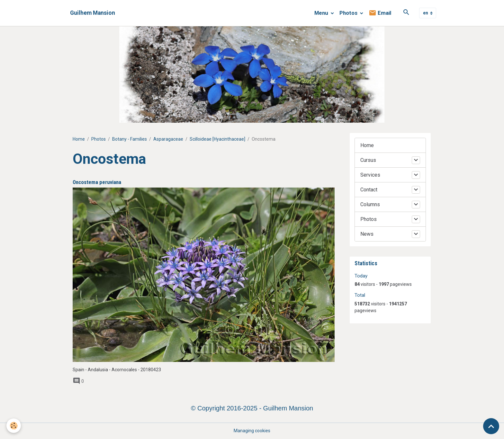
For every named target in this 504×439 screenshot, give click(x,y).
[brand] (93, 13)
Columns (370, 204)
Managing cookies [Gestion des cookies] (252, 431)
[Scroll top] (491, 426)
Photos (349, 13)
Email (380, 13)
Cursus (368, 160)
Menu (322, 13)
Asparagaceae (168, 139)
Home (79, 139)
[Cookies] (14, 426)
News (367, 234)
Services (370, 175)
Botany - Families (130, 139)
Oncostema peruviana (97, 182)
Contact (369, 190)
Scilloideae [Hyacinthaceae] (217, 139)
